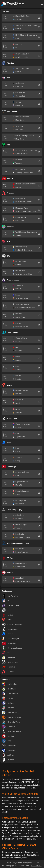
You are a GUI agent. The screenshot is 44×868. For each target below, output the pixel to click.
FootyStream (36, 866)
